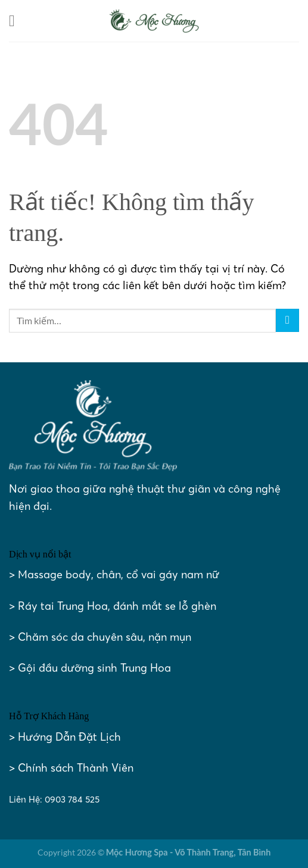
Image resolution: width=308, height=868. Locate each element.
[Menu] (17, 21)
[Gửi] (287, 320)
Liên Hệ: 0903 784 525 (54, 799)
